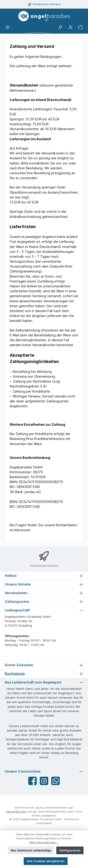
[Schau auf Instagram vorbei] (44, 781)
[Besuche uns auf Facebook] (33, 781)
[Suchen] (60, 27)
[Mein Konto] (70, 27)
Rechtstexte (15, 674)
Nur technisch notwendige (31, 850)
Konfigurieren (70, 850)
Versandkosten (16, 812)
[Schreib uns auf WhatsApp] (55, 781)
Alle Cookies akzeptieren (46, 861)
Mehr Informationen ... (44, 842)
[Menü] (8, 27)
